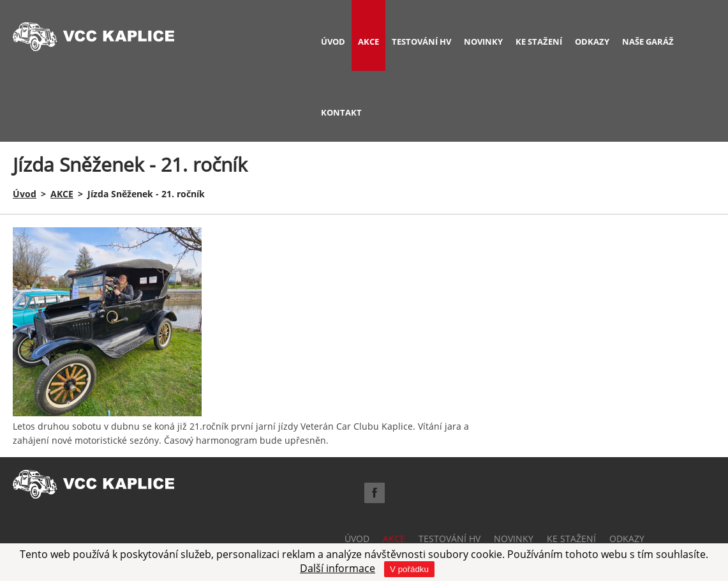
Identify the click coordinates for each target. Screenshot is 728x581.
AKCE (62, 194)
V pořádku (409, 569)
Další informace (338, 568)
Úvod (25, 194)
